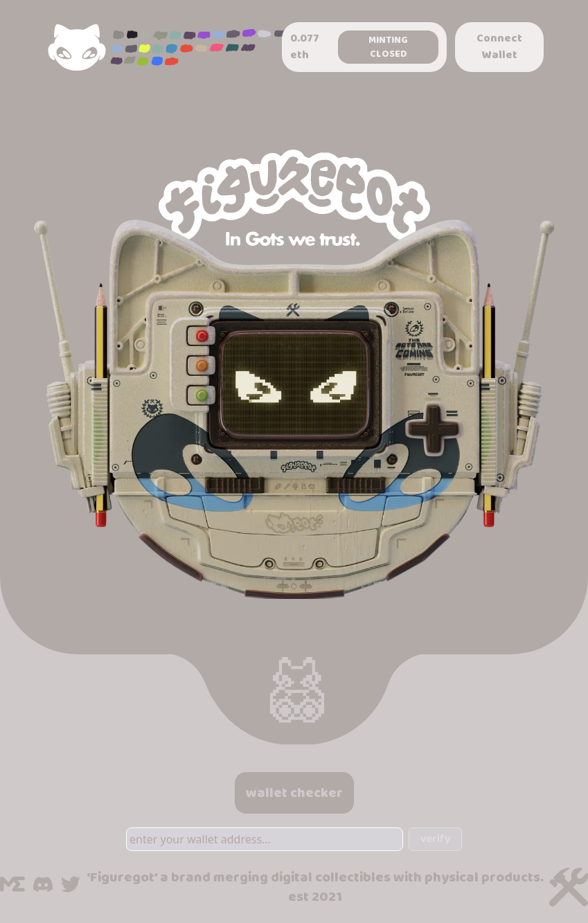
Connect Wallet (499, 47)
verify (435, 839)
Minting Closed (388, 47)
